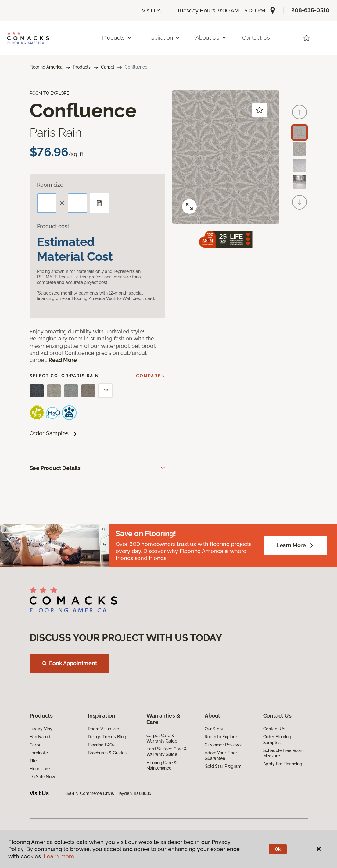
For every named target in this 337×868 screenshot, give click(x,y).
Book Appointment (70, 663)
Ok (278, 849)
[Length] (47, 203)
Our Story (214, 729)
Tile (33, 761)
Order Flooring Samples (277, 739)
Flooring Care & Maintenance (162, 765)
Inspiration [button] (164, 38)
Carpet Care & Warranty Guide (162, 738)
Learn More (296, 545)
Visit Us (151, 11)
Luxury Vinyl (42, 729)
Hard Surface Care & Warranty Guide (167, 752)
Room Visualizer (104, 729)
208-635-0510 (310, 10)
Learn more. (60, 856)
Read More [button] (63, 360)
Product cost (53, 226)
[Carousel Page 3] (299, 165)
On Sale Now (42, 777)
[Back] (299, 112)
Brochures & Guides (107, 753)
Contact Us (256, 38)
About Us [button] (211, 38)
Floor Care (40, 769)
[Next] (299, 202)
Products (82, 67)
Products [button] (117, 38)
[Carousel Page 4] (299, 182)
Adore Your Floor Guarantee (221, 756)
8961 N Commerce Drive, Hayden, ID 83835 (108, 793)
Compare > (151, 376)
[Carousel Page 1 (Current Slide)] (299, 132)
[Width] (77, 203)
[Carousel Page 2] (299, 149)
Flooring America (46, 67)
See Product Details (55, 468)
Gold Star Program (223, 766)
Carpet (108, 67)
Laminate (39, 753)
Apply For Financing (283, 764)
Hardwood (40, 737)
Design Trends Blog (107, 737)
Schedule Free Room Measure (283, 753)
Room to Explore (221, 737)
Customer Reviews (223, 745)
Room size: (51, 185)
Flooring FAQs (101, 745)
